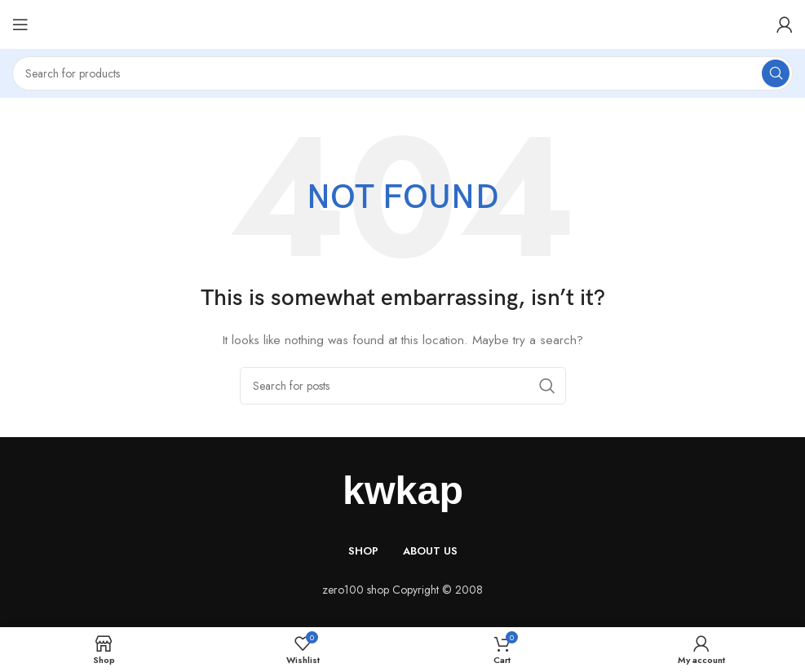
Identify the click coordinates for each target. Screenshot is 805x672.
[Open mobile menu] (20, 24)
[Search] (402, 73)
